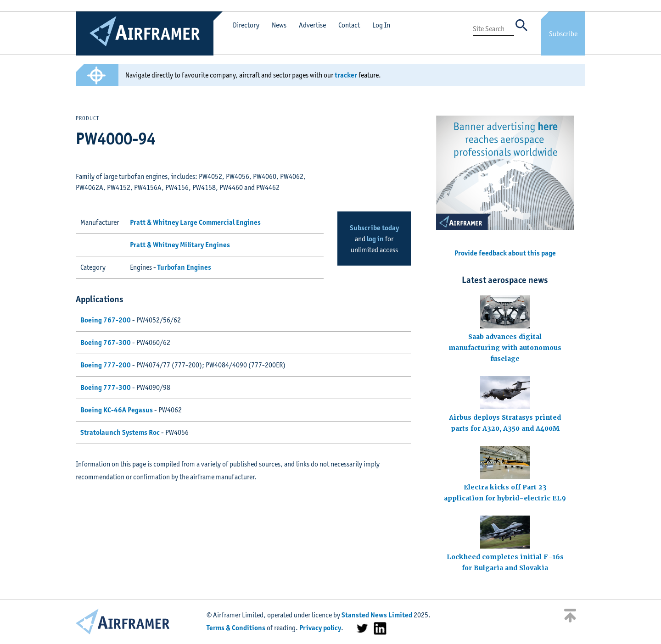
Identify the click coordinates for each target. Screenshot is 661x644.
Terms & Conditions (236, 628)
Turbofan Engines (184, 267)
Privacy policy (320, 628)
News (279, 25)
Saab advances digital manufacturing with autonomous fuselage (505, 348)
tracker (346, 75)
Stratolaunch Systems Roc (120, 432)
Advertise (312, 25)
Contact (349, 25)
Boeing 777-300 (106, 387)
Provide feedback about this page (505, 253)
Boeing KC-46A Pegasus (117, 410)
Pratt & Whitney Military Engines (180, 245)
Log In (381, 25)
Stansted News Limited (377, 615)
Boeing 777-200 (106, 365)
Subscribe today (374, 228)
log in (375, 239)
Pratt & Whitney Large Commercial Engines (195, 222)
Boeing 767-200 (106, 320)
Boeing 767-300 (106, 342)
